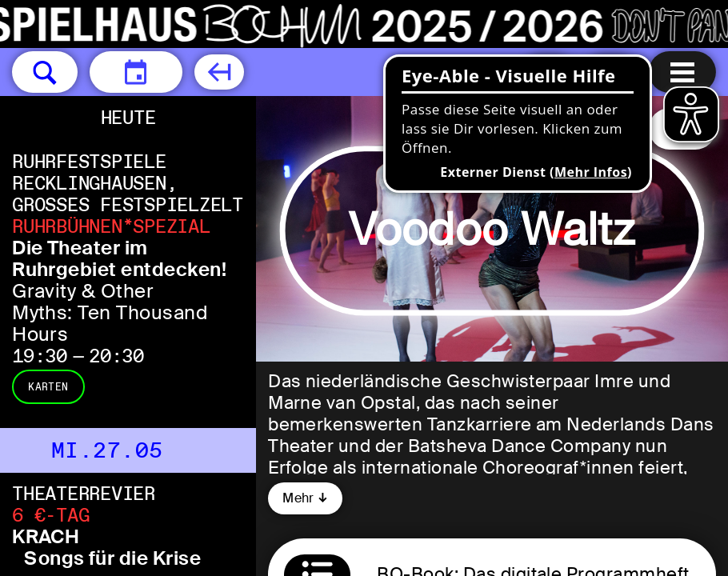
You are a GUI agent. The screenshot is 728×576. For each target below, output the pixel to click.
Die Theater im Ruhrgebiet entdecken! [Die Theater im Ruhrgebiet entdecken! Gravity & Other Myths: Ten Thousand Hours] (119, 258)
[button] (45, 72)
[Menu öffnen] (682, 72)
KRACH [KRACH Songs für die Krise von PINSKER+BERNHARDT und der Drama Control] (46, 536)
